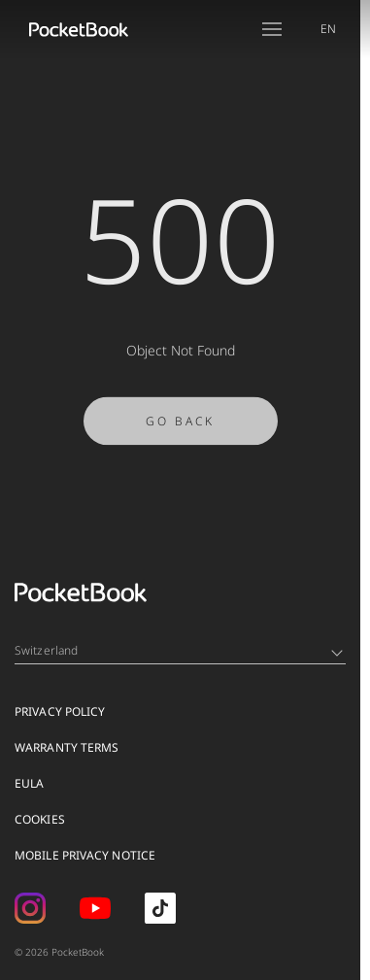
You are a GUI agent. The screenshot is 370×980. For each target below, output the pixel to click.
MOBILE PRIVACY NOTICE (85, 855)
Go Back (180, 425)
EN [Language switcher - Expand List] (328, 29)
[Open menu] (272, 29)
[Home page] (79, 29)
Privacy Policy (60, 711)
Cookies (40, 819)
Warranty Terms (67, 747)
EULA (29, 783)
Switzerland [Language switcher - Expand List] (179, 650)
